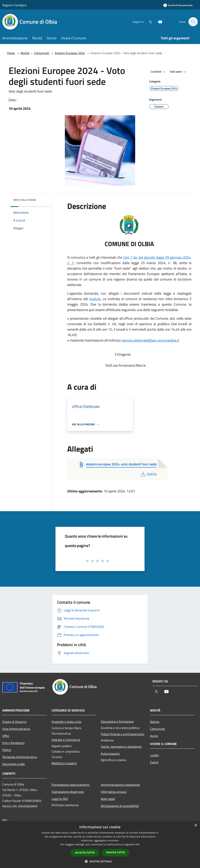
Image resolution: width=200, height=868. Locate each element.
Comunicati (42, 53)
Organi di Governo (14, 722)
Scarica (148, 474)
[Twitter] (148, 22)
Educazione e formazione (117, 721)
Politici (7, 750)
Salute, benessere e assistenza (121, 747)
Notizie (155, 722)
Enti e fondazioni (13, 743)
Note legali (108, 799)
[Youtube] (158, 22)
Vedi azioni (179, 72)
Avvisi (154, 736)
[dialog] (100, 845)
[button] (100, 861)
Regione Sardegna (14, 5)
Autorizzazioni (110, 754)
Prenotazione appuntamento (71, 785)
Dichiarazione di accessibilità (120, 806)
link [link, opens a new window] (138, 844)
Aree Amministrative (16, 729)
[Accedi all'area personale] (178, 5)
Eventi (154, 762)
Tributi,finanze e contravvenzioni (123, 734)
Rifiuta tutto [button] (116, 852)
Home (11, 53)
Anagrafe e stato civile (66, 722)
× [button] (196, 825)
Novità (25, 53)
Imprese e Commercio (66, 740)
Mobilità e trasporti (64, 763)
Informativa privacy (114, 792)
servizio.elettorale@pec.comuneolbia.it (150, 340)
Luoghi (154, 755)
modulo (95, 299)
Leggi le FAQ (60, 799)
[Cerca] (193, 22)
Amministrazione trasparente (120, 785)
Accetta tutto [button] (85, 853)
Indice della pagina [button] (25, 200)
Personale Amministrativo (20, 757)
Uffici (6, 736)
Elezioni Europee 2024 (70, 53)
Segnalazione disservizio (68, 792)
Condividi (159, 72)
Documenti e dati (14, 764)
